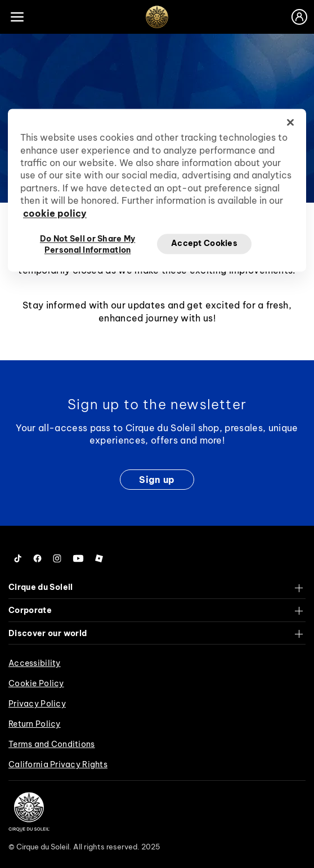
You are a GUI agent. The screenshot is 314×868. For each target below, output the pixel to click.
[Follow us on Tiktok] (18, 558)
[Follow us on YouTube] (78, 558)
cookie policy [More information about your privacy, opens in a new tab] (55, 213)
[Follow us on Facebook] (37, 558)
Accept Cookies (204, 244)
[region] (157, 191)
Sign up (157, 480)
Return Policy (35, 724)
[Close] (290, 123)
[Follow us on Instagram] (57, 558)
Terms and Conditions (52, 744)
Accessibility (35, 663)
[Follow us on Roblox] (99, 558)
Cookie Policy (36, 683)
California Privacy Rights (58, 764)
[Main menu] (17, 17)
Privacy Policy (37, 704)
